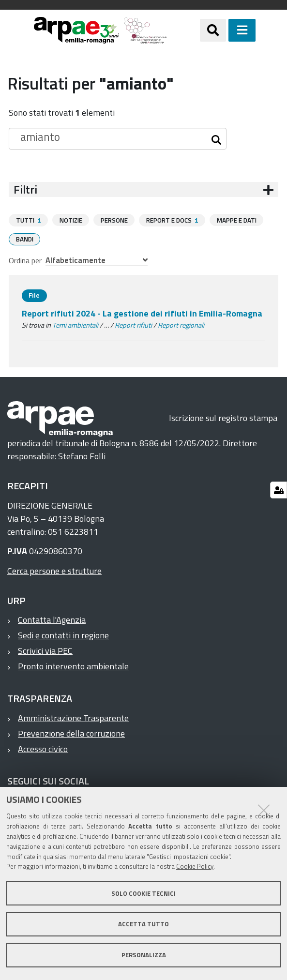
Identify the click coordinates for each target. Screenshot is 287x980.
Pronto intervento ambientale (73, 666)
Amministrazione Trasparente (73, 717)
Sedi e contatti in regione (63, 635)
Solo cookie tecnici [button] (143, 893)
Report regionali (181, 325)
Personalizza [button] (144, 955)
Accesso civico (43, 748)
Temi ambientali (75, 325)
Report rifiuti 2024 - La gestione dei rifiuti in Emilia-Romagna (142, 313)
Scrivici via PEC (45, 650)
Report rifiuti (133, 325)
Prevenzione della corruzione (71, 733)
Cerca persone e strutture (54, 570)
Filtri (25, 189)
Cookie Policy (195, 866)
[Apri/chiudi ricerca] (213, 30)
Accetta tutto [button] (143, 924)
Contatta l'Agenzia (52, 619)
